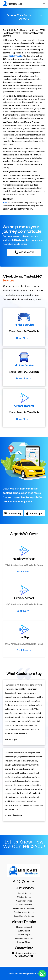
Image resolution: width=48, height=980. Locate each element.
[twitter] (19, 882)
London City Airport (24, 938)
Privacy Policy (34, 973)
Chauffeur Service (24, 901)
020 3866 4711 (25, 956)
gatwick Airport (24, 934)
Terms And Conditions (17, 973)
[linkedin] (33, 882)
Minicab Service (24, 893)
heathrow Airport (24, 927)
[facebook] (14, 882)
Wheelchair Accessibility (24, 908)
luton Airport (24, 931)
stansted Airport (24, 942)
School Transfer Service (24, 916)
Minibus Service (24, 897)
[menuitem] (24, 893)
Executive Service (24, 904)
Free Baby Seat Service (24, 912)
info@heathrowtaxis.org (24, 953)
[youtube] (28, 882)
